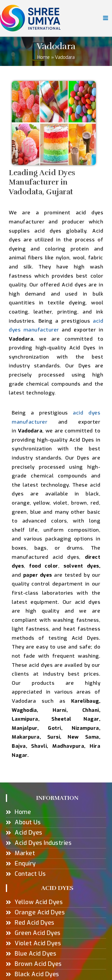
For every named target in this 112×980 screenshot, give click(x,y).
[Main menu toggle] (106, 18)
